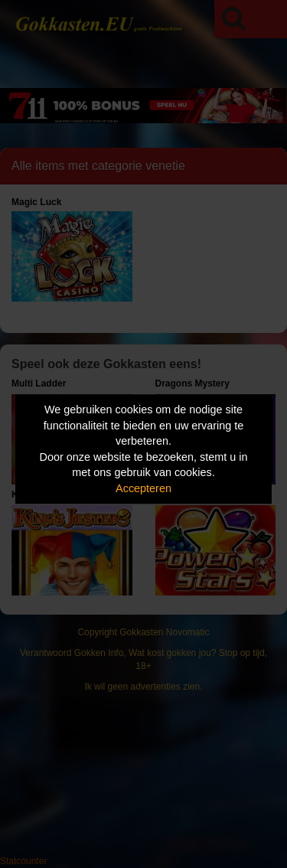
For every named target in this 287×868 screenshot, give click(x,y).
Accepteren (143, 488)
